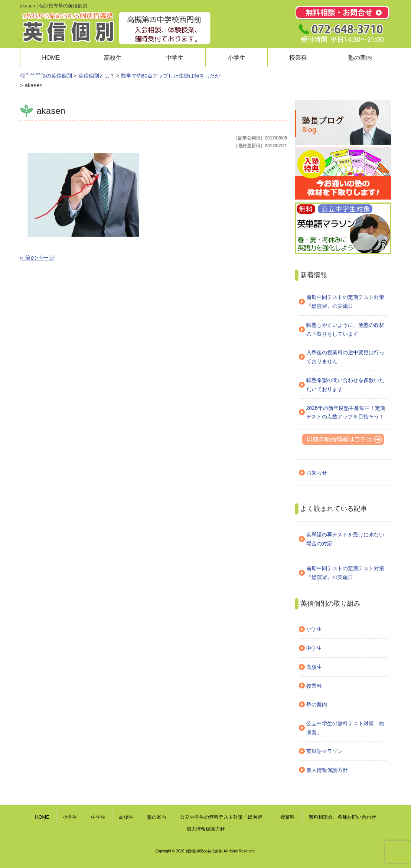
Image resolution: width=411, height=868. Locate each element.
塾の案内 (360, 58)
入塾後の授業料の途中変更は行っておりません (345, 357)
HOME (51, 58)
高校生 (113, 58)
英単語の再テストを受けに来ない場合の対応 (345, 539)
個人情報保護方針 (327, 770)
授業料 (298, 58)
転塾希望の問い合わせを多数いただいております (345, 385)
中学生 (174, 58)
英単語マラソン (324, 751)
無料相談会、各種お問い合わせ (342, 817)
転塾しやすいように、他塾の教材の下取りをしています (345, 329)
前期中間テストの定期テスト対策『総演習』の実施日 (345, 302)
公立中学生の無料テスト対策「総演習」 (345, 728)
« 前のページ (37, 258)
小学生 (237, 58)
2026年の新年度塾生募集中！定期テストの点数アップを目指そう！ (346, 412)
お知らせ (317, 473)
